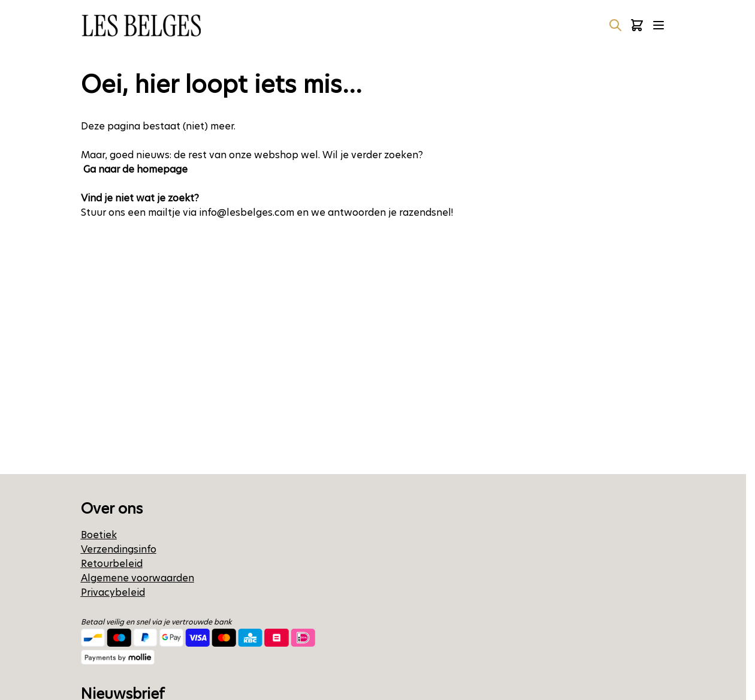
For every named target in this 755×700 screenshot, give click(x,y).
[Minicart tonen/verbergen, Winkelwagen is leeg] (637, 25)
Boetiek (99, 535)
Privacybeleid (113, 592)
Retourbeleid (112, 564)
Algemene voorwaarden (138, 578)
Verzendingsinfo (119, 549)
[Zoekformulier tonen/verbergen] (615, 25)
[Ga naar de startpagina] (141, 25)
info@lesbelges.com (247, 212)
